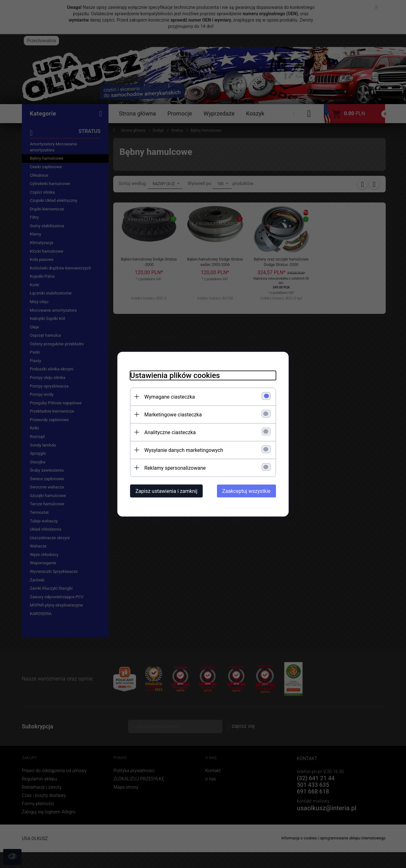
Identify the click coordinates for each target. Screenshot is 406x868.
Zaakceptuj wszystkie (246, 491)
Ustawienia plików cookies (175, 375)
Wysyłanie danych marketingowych (184, 450)
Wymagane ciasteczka (170, 397)
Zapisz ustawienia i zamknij (166, 491)
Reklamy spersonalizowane (175, 468)
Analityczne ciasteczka (170, 432)
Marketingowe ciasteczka (173, 414)
